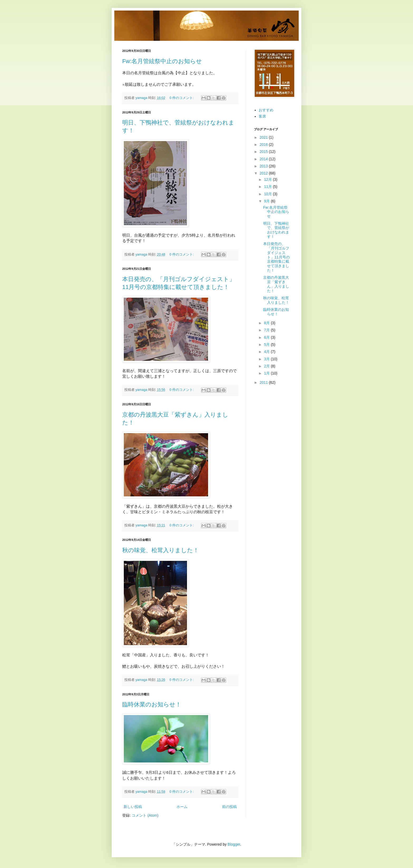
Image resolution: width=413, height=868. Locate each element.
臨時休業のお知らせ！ (152, 704)
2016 (264, 144)
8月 (267, 323)
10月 (268, 194)
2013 (264, 166)
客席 (262, 116)
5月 (267, 345)
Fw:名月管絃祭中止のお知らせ (162, 61)
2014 (264, 159)
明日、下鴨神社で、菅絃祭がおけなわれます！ (276, 230)
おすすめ (266, 110)
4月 (267, 352)
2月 (267, 366)
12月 (268, 179)
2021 (264, 137)
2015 (264, 152)
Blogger (234, 844)
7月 (267, 330)
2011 (264, 382)
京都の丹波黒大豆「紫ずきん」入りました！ (276, 284)
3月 (267, 359)
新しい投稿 (133, 807)
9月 (267, 201)
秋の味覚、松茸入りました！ (161, 550)
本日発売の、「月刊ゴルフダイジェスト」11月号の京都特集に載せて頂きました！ (276, 257)
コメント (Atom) (145, 815)
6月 (267, 337)
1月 (267, 373)
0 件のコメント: (182, 98)
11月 (268, 187)
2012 (264, 173)
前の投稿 (229, 807)
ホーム (182, 807)
